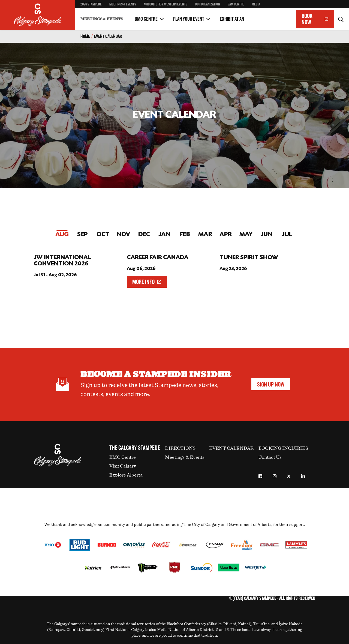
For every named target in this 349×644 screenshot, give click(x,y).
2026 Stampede (91, 4)
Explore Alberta (126, 475)
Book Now (315, 19)
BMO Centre (146, 19)
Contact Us (270, 457)
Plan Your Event (189, 19)
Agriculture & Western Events (166, 4)
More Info (147, 282)
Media (256, 4)
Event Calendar (108, 36)
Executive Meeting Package (103, 15)
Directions (180, 448)
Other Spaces (91, 15)
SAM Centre (236, 4)
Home (85, 36)
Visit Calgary (123, 466)
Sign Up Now (271, 384)
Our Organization (207, 4)
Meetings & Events (123, 4)
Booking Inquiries (283, 448)
